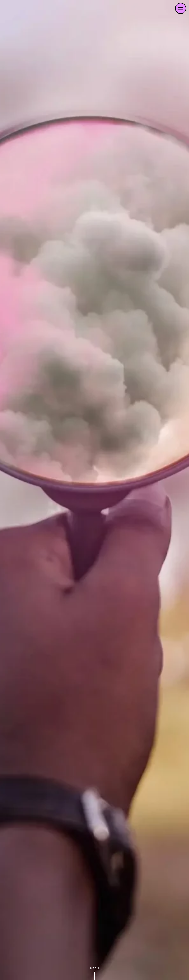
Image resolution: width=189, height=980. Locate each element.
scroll (94, 969)
